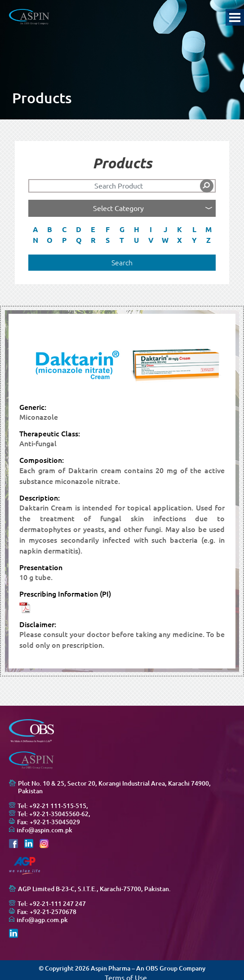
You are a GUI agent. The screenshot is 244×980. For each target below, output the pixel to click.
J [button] (165, 229)
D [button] (79, 229)
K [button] (180, 229)
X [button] (180, 240)
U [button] (136, 240)
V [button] (151, 240)
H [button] (137, 229)
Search (122, 263)
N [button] (35, 240)
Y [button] (194, 240)
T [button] (122, 240)
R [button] (93, 240)
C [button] (64, 229)
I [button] (151, 229)
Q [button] (79, 240)
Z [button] (209, 240)
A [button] (35, 229)
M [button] (209, 229)
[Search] (122, 186)
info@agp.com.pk (42, 920)
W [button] (165, 240)
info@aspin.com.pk (44, 830)
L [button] (194, 229)
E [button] (93, 229)
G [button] (122, 229)
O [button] (50, 240)
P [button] (64, 240)
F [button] (108, 229)
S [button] (108, 240)
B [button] (50, 229)
